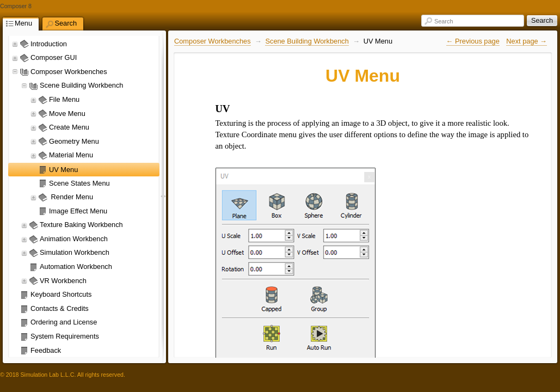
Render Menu (71, 197)
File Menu (64, 99)
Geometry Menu (74, 141)
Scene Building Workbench (81, 85)
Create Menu (69, 127)
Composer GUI (54, 57)
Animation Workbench (74, 239)
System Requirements (65, 336)
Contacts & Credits (60, 308)
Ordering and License (64, 322)
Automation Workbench (76, 267)
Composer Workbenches (69, 72)
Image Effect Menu (78, 211)
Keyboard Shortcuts (61, 294)
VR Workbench (63, 281)
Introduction (49, 44)
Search (444, 21)
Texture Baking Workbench (81, 225)
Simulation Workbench (75, 252)
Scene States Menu (79, 183)
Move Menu (67, 114)
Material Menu (71, 155)
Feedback (46, 350)
